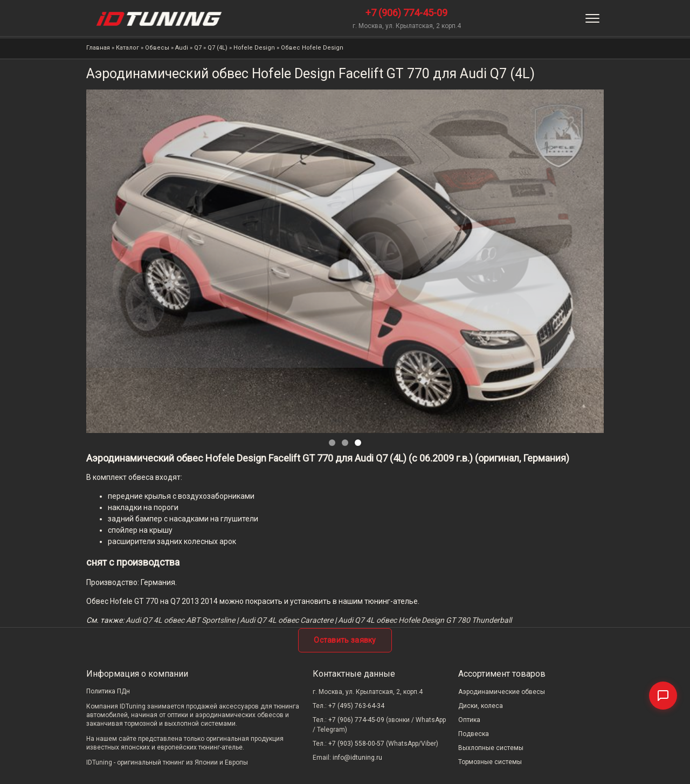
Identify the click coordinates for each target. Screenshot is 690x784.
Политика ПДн (108, 691)
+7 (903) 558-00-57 (356, 744)
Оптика (469, 720)
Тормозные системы (490, 762)
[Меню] (592, 18)
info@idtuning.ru (357, 758)
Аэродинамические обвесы (502, 692)
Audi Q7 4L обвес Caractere (287, 620)
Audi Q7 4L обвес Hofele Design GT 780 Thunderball (425, 620)
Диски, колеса (481, 706)
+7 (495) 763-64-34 (356, 706)
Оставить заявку (345, 640)
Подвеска (474, 734)
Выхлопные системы (491, 748)
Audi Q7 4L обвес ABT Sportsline (180, 620)
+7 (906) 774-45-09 (406, 13)
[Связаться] (663, 696)
